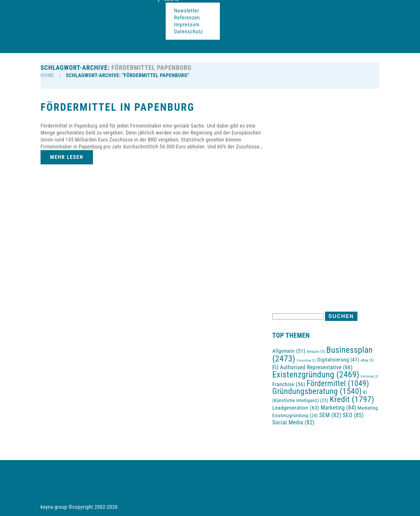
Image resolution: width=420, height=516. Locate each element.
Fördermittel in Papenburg (118, 107)
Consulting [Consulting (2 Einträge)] (306, 360)
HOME (47, 75)
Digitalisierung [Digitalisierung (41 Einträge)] (338, 360)
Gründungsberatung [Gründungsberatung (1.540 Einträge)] (317, 391)
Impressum (187, 24)
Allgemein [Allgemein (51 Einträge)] (289, 351)
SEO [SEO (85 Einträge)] (353, 415)
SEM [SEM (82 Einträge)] (330, 415)
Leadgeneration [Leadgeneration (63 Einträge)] (296, 408)
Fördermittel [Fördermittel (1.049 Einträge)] (338, 384)
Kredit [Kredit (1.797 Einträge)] (352, 399)
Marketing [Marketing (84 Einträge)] (338, 408)
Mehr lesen (67, 157)
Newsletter (187, 11)
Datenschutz (189, 31)
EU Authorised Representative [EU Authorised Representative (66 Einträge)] (313, 367)
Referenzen (187, 18)
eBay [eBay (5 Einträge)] (367, 360)
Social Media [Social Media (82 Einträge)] (293, 423)
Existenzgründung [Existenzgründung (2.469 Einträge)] (316, 375)
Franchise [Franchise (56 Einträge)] (289, 384)
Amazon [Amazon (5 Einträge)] (316, 351)
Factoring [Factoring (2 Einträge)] (369, 376)
